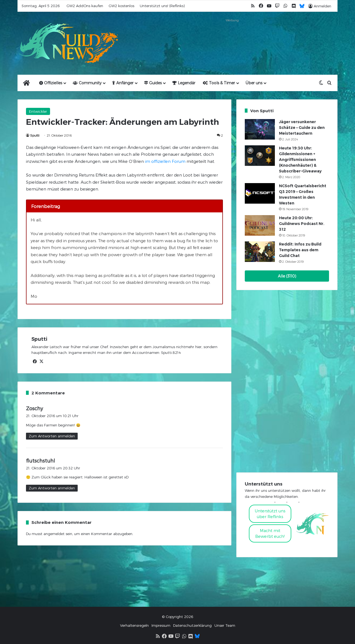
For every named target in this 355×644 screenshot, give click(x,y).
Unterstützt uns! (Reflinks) (162, 6)
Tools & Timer (219, 83)
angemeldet (54, 534)
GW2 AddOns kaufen (85, 6)
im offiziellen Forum (165, 161)
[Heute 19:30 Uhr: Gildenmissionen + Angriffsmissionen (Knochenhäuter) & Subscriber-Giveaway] (260, 156)
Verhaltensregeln (134, 625)
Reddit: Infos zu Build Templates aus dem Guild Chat (300, 250)
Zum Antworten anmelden (52, 436)
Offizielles (51, 83)
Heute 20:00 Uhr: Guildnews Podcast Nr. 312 (302, 224)
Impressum (161, 625)
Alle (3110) (287, 276)
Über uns (254, 83)
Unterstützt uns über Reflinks (270, 514)
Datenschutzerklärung (192, 625)
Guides (153, 83)
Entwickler (38, 111)
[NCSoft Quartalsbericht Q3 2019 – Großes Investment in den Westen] (260, 193)
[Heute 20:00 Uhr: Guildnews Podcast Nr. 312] (260, 225)
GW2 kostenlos (121, 6)
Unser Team (225, 625)
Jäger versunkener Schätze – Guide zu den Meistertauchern (302, 128)
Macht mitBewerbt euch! (270, 533)
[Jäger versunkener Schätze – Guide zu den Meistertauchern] (260, 129)
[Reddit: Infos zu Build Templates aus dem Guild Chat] (260, 252)
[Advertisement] (232, 36)
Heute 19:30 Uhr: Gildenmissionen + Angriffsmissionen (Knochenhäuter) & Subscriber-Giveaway (300, 160)
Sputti (35, 135)
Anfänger (123, 83)
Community (87, 83)
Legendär (184, 83)
